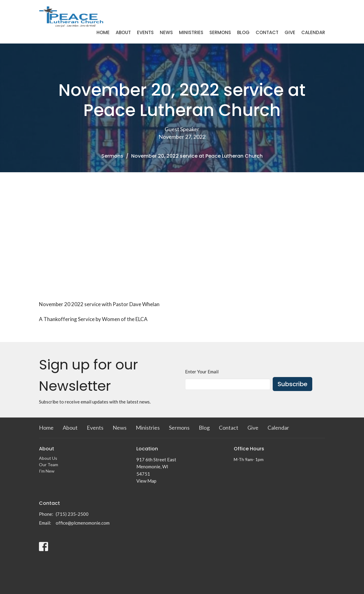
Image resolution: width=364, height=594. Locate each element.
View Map (146, 481)
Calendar (313, 32)
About (123, 32)
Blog (243, 32)
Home (103, 32)
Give (290, 32)
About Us (48, 458)
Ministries (191, 32)
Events (145, 32)
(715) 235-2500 (72, 514)
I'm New (47, 471)
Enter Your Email (202, 372)
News (166, 32)
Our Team (49, 465)
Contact (267, 32)
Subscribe (292, 384)
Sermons (220, 32)
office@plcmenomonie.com (83, 523)
